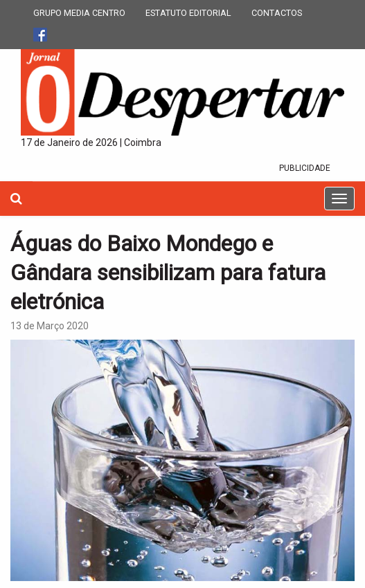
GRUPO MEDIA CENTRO (79, 13)
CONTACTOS (277, 13)
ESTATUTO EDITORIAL (188, 13)
